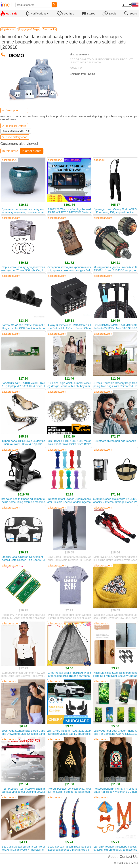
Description (11, 110)
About (113, 857)
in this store (10, 151)
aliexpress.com (11, 218)
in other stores (32, 151)
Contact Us (129, 857)
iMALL (135, 863)
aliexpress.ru (10, 160)
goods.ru (99, 160)
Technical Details (14, 126)
